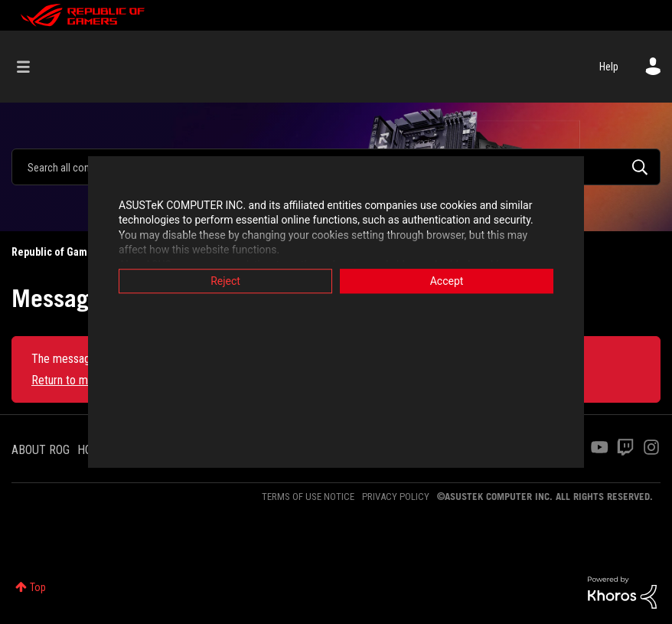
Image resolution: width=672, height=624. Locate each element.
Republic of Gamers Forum (73, 252)
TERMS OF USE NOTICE (308, 497)
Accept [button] (447, 281)
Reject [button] (225, 281)
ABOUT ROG (41, 450)
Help (609, 67)
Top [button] (38, 587)
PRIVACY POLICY (396, 497)
